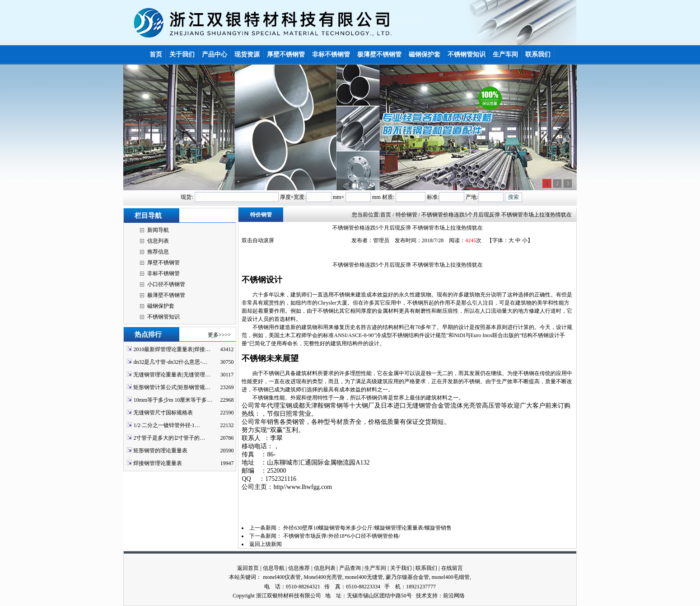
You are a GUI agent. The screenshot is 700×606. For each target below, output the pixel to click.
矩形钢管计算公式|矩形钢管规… (172, 387)
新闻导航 (158, 230)
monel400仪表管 (282, 577)
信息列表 (158, 241)
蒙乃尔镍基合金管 (407, 577)
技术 (421, 596)
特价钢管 (261, 215)
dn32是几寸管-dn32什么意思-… (170, 362)
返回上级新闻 (266, 544)
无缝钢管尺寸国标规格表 (163, 413)
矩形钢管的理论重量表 (160, 451)
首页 (386, 215)
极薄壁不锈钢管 (166, 295)
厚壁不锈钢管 (163, 263)
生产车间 (375, 568)
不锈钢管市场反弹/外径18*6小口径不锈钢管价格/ (342, 536)
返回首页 (248, 568)
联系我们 (426, 568)
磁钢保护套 (161, 306)
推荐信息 (158, 252)
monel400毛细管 (451, 577)
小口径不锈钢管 (166, 284)
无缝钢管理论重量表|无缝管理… (172, 375)
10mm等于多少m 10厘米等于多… (173, 400)
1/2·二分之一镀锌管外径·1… (166, 425)
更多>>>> (219, 335)
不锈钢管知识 (163, 317)
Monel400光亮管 (323, 577)
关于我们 (401, 568)
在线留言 (452, 568)
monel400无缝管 (364, 577)
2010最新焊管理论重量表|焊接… (172, 349)
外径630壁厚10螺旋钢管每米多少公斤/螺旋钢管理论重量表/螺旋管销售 (367, 528)
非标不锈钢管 (163, 273)
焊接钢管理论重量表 (158, 463)
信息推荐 (299, 568)
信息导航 (274, 568)
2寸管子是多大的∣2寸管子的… (169, 438)
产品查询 (350, 568)
